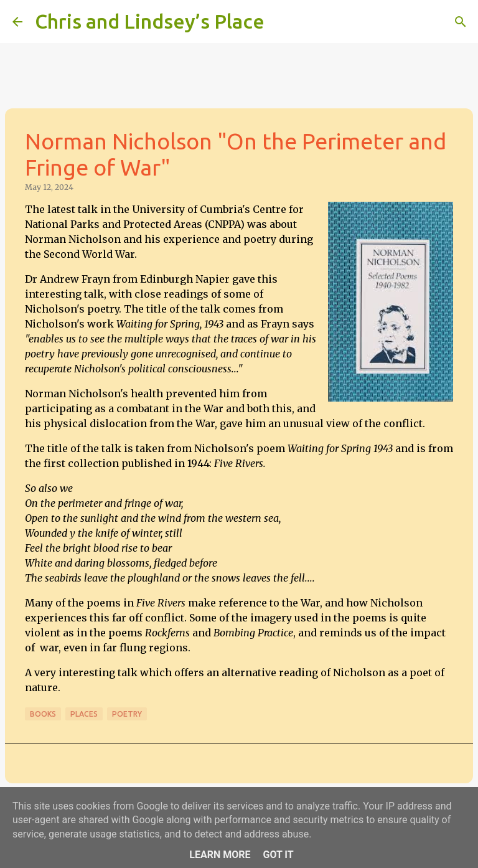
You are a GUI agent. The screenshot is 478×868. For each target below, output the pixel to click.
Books (43, 714)
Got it (278, 855)
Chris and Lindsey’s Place (150, 21)
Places (84, 714)
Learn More (220, 855)
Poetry (127, 714)
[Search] (282, 22)
